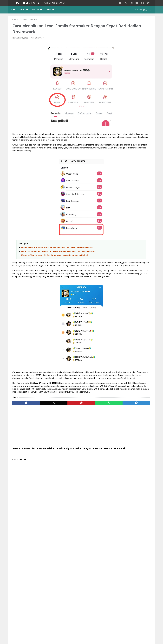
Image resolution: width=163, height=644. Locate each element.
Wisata (135, 368)
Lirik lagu (125, 363)
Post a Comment (37, 40)
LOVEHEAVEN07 (26, 3)
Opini (117, 381)
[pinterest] (59, 431)
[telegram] (96, 431)
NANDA (132, 430)
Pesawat (145, 391)
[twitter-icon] (127, 3)
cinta (124, 381)
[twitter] (40, 431)
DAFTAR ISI (39, 10)
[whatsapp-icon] (143, 3)
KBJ (117, 400)
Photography (143, 372)
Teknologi (119, 386)
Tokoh (135, 395)
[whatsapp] (77, 431)
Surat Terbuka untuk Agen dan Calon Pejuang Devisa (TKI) (137, 246)
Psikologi (132, 372)
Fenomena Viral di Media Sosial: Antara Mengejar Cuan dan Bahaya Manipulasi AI (57, 255)
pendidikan (126, 377)
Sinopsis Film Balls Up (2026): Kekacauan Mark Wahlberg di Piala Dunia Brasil (130, 319)
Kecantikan (142, 381)
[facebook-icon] (121, 3)
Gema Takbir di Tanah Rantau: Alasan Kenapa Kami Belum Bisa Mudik (136, 257)
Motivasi (135, 363)
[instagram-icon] (132, 3)
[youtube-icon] (138, 3)
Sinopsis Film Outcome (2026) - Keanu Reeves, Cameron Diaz (131, 306)
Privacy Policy (87, 635)
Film (117, 363)
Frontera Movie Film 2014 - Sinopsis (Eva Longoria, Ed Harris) (131, 294)
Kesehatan (145, 363)
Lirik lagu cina (131, 386)
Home (15, 10)
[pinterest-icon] (149, 3)
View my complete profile (132, 437)
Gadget (132, 381)
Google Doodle (121, 391)
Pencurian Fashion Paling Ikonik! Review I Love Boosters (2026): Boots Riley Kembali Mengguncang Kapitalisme (131, 279)
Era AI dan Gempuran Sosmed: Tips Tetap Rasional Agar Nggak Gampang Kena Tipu (59, 259)
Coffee (127, 395)
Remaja (118, 395)
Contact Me (111, 635)
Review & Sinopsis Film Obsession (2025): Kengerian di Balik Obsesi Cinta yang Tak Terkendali (132, 334)
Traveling (125, 368)
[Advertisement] (59, 454)
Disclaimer (99, 635)
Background (52, 635)
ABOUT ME (26, 10)
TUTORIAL (52, 10)
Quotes (143, 395)
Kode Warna (74, 635)
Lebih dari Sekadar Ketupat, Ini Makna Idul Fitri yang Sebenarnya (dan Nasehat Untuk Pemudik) (137, 231)
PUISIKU (63, 635)
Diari (117, 368)
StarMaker (134, 391)
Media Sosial (120, 372)
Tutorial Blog (138, 377)
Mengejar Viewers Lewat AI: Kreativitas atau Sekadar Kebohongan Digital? (55, 263)
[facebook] (22, 431)
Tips (117, 377)
